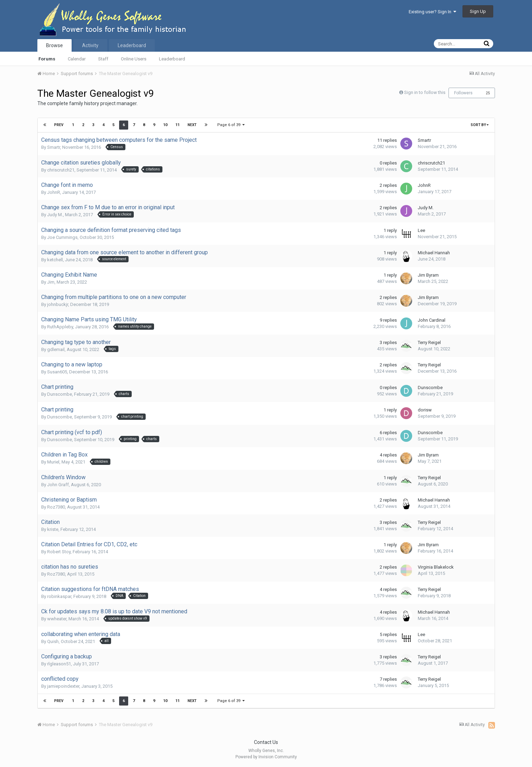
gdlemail (56, 349)
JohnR (54, 192)
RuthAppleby (60, 327)
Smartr (54, 147)
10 (165, 125)
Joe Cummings (62, 237)
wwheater (57, 619)
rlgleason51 (59, 664)
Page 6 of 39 (231, 125)
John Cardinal (432, 320)
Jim (51, 282)
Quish (53, 641)
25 (488, 93)
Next (192, 125)
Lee (421, 230)
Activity (90, 45)
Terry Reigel (429, 342)
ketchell (55, 260)
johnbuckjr (58, 304)
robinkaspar (59, 596)
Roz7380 (56, 507)
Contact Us (266, 742)
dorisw (425, 410)
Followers (463, 93)
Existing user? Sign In (432, 12)
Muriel (53, 462)
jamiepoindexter (63, 686)
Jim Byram (428, 275)
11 (177, 125)
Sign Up (478, 11)
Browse (54, 45)
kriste (53, 529)
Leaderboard (172, 59)
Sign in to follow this (425, 92)
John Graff (58, 485)
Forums (47, 59)
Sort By (480, 125)
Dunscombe (60, 394)
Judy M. (55, 215)
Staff (103, 59)
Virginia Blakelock (436, 567)
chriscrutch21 (61, 170)
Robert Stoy (59, 552)
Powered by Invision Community (266, 757)
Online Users (134, 59)
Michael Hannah (434, 253)
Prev (59, 125)
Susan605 (57, 372)
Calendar (77, 59)
